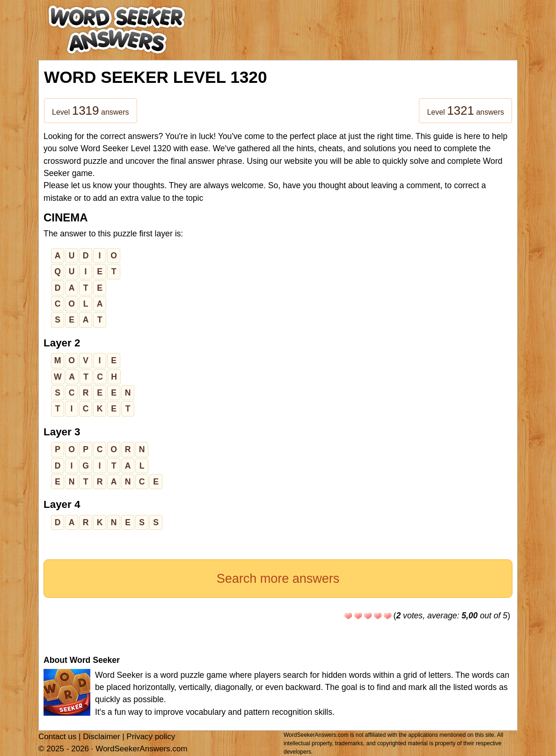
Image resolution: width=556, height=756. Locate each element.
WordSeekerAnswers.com (141, 749)
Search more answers (278, 579)
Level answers (91, 110)
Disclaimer (101, 737)
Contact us (57, 737)
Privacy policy (151, 737)
